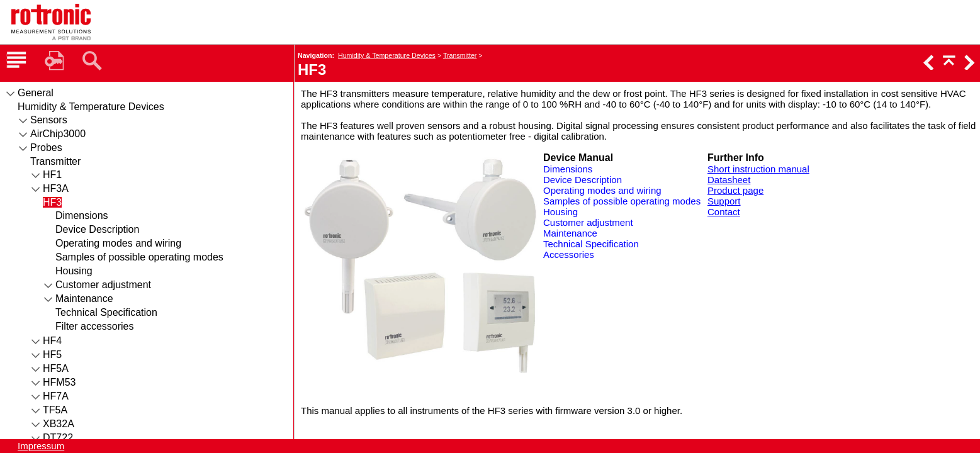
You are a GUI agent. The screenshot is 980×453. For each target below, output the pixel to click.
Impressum (41, 446)
